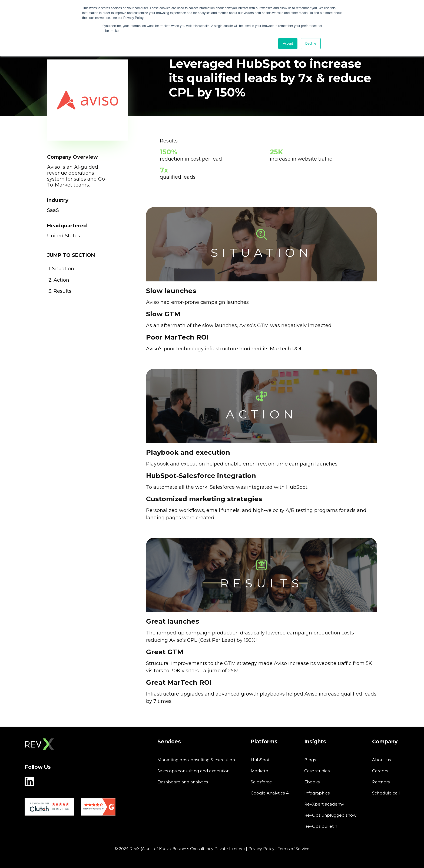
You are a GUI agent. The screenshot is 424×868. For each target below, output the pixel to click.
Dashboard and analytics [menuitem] (183, 782)
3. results (60, 291)
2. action (59, 280)
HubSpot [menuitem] (260, 760)
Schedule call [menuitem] (386, 793)
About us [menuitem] (381, 760)
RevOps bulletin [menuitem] (321, 826)
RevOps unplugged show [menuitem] (330, 815)
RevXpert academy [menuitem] (324, 804)
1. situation (61, 269)
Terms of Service (294, 849)
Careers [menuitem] (380, 771)
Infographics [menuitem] (317, 793)
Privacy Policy (261, 849)
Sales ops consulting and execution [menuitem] (193, 771)
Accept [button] (288, 44)
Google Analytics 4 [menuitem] (270, 793)
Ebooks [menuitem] (312, 782)
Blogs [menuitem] (310, 760)
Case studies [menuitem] (317, 771)
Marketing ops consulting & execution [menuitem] (196, 760)
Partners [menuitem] (381, 782)
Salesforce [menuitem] (261, 782)
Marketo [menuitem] (259, 771)
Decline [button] (311, 44)
